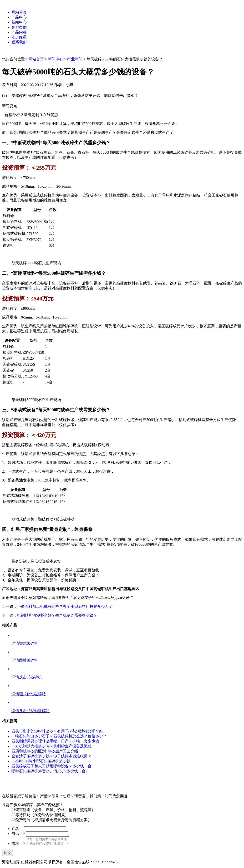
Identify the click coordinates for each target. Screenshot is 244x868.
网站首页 (19, 12)
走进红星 (19, 37)
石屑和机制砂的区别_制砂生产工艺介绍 (45, 751)
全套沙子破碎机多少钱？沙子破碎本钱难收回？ (51, 756)
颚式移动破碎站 (32, 694)
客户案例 (19, 27)
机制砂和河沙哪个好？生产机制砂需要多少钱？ (57, 615)
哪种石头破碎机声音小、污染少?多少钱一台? (49, 771)
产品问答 (19, 32)
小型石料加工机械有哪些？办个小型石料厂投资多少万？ (65, 606)
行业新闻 (75, 59)
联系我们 (19, 42)
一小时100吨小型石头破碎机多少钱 (41, 761)
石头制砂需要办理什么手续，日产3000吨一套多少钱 (55, 741)
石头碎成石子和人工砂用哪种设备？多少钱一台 (51, 766)
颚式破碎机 (29, 643)
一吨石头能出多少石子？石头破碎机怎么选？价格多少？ (59, 736)
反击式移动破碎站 (34, 711)
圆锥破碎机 (29, 660)
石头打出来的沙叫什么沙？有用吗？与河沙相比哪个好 (57, 731)
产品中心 (19, 17)
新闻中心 (19, 22)
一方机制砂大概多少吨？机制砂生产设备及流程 (51, 746)
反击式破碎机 (30, 677)
